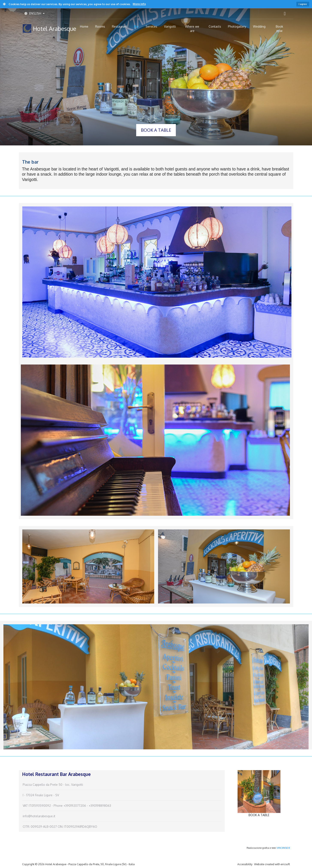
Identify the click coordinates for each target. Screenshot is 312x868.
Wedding (259, 26)
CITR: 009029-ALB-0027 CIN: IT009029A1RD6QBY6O (60, 827)
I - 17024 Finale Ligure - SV (41, 795)
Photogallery (237, 26)
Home (84, 26)
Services (151, 26)
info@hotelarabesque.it (39, 816)
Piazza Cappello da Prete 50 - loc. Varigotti (53, 785)
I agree (303, 4)
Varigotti (170, 26)
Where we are (192, 29)
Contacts (215, 26)
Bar (136, 26)
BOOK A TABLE (156, 130)
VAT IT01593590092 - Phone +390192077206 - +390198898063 (67, 806)
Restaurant (120, 26)
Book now (279, 29)
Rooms (100, 26)
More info (139, 4)
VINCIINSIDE (283, 848)
